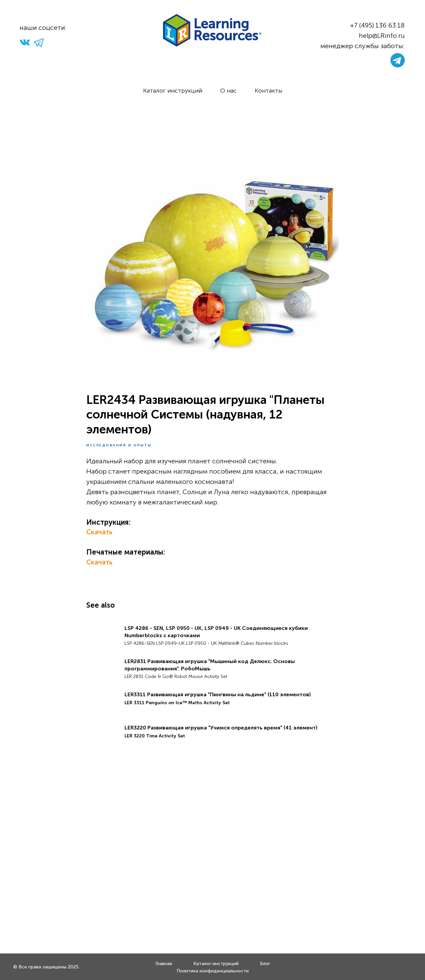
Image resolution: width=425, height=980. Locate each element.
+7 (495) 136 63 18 (377, 25)
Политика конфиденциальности (213, 971)
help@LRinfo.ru (382, 36)
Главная (164, 964)
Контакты (268, 91)
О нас (228, 91)
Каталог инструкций (173, 91)
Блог (265, 964)
